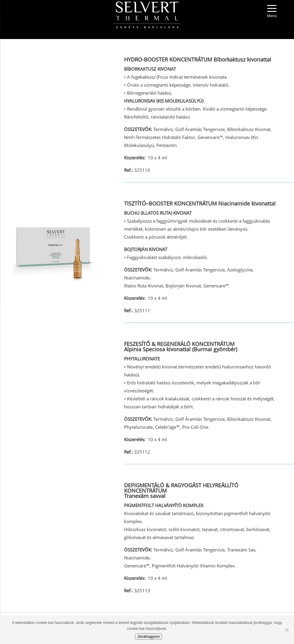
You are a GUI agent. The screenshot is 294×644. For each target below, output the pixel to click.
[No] (287, 630)
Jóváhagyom (149, 636)
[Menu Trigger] (272, 12)
